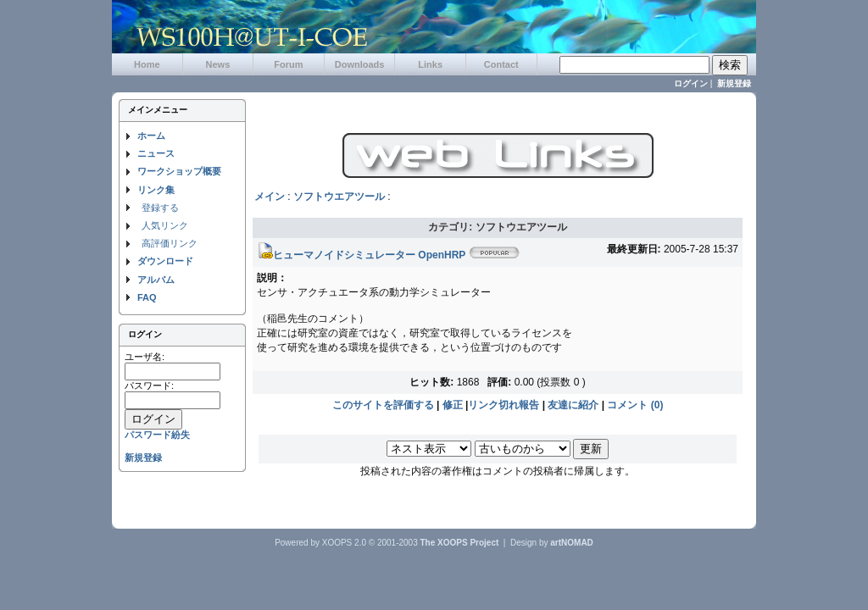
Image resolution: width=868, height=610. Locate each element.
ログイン (691, 83)
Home (147, 64)
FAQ (147, 297)
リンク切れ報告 (504, 405)
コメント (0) (635, 405)
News (218, 64)
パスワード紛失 (157, 435)
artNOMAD (572, 543)
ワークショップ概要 (179, 171)
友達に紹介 (573, 405)
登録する (160, 208)
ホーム (151, 136)
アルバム (156, 280)
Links (430, 64)
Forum (288, 64)
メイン (270, 197)
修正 (453, 405)
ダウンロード (165, 261)
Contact (501, 64)
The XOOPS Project (460, 543)
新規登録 (734, 83)
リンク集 (156, 190)
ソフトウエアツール (339, 197)
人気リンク (165, 225)
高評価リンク (170, 243)
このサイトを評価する (383, 405)
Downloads (360, 64)
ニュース (156, 153)
